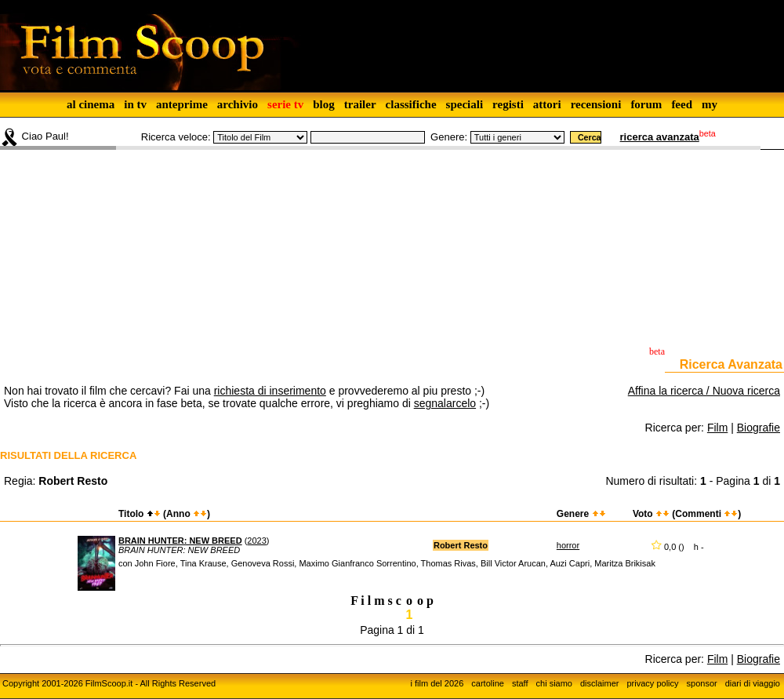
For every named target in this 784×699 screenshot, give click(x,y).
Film (717, 428)
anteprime (182, 104)
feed (682, 104)
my (710, 104)
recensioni (596, 104)
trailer (360, 104)
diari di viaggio (753, 683)
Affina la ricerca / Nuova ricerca (704, 391)
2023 (256, 541)
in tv (135, 104)
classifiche (411, 104)
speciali (465, 104)
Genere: (449, 137)
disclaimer (600, 683)
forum (646, 104)
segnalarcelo (445, 403)
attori (547, 104)
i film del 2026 (437, 683)
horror (568, 545)
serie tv (285, 104)
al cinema (91, 104)
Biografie (759, 428)
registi (508, 104)
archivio (238, 104)
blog (324, 104)
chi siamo (554, 683)
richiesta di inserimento (270, 391)
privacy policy (653, 683)
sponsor (702, 683)
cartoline (488, 683)
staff (520, 683)
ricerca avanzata (660, 137)
